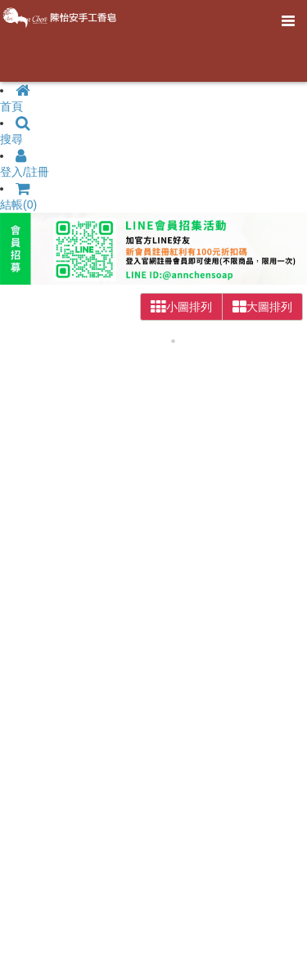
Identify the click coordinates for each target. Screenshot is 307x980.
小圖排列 (181, 307)
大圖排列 (262, 307)
